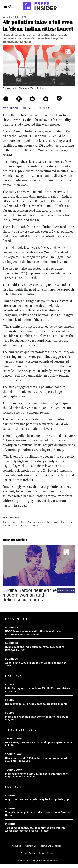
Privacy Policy (46, 853)
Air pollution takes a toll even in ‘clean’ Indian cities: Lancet (38, 25)
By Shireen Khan (14, 108)
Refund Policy (28, 853)
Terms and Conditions (52, 846)
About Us (16, 846)
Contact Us (31, 846)
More (35, 526)
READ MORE (66, 591)
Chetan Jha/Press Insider (31, 88)
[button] (3, 611)
